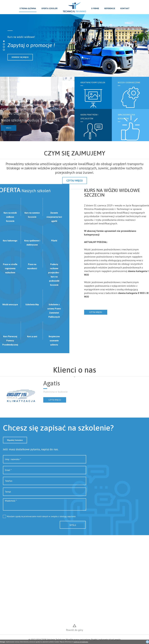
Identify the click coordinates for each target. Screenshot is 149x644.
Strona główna (28, 8)
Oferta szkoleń (49, 8)
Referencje (110, 8)
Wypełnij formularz (15, 450)
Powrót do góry (74, 630)
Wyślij (73, 535)
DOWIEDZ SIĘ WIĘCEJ (20, 57)
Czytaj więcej (106, 312)
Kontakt (125, 8)
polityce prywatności (81, 642)
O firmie (95, 8)
